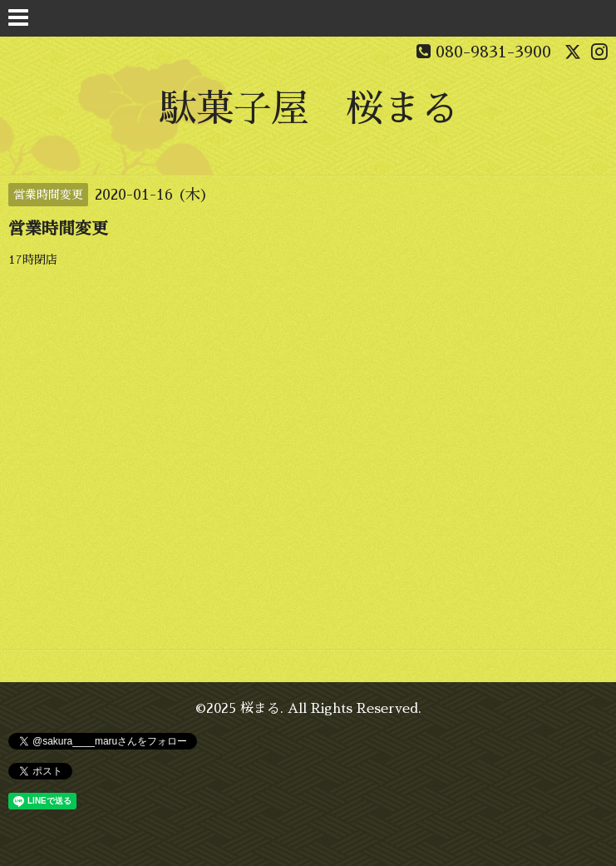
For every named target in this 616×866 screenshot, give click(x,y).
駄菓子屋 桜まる (308, 109)
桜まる (260, 709)
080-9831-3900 (493, 52)
